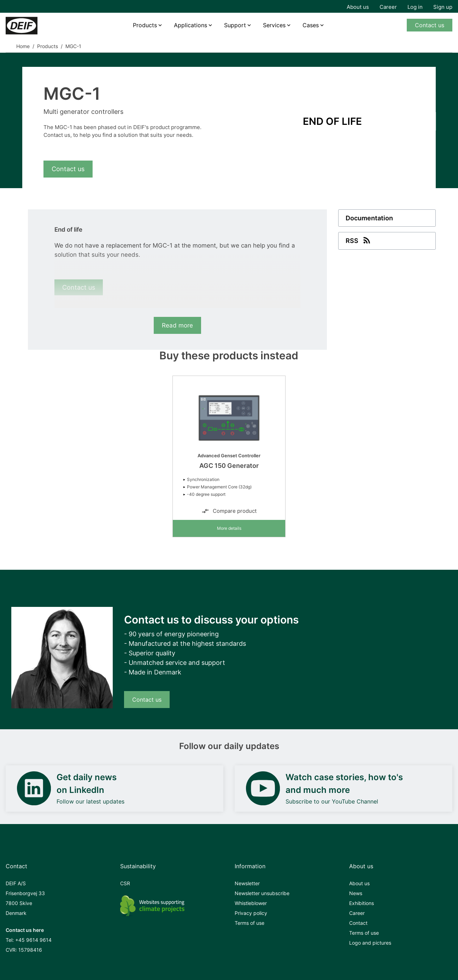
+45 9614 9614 (33, 940)
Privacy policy (251, 913)
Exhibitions (362, 903)
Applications (190, 25)
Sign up (443, 7)
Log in (415, 7)
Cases (311, 25)
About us (358, 7)
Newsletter (247, 883)
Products (145, 25)
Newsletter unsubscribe (262, 893)
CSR (125, 883)
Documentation (369, 218)
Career (388, 7)
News (356, 893)
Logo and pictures (370, 943)
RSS (359, 240)
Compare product (229, 511)
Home (23, 46)
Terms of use (249, 923)
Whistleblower (251, 903)
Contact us (430, 25)
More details (229, 528)
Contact (358, 923)
